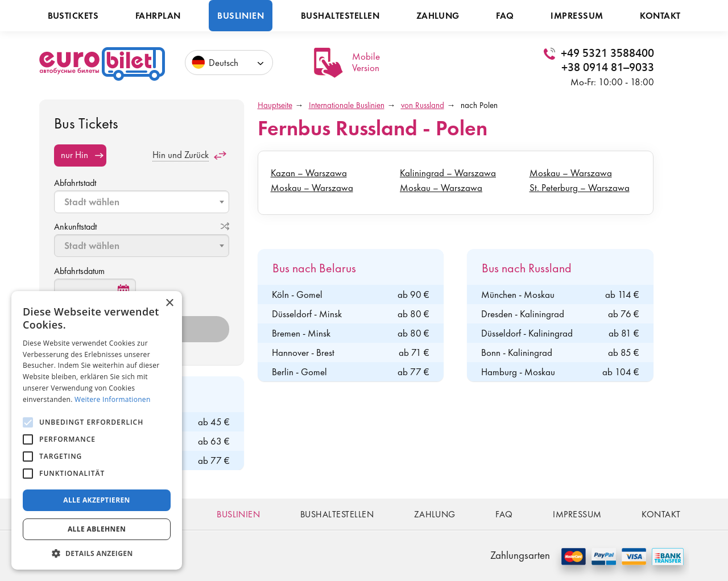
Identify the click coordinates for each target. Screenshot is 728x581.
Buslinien (241, 16)
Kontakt (660, 16)
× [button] (169, 303)
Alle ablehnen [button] (97, 529)
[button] (97, 553)
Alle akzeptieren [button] (97, 500)
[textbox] (143, 202)
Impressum (577, 16)
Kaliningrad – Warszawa (448, 173)
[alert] (97, 430)
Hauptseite (275, 105)
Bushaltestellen (340, 16)
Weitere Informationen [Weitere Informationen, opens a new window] (113, 399)
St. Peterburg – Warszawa (580, 188)
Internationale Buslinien (347, 105)
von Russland (423, 105)
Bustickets (73, 16)
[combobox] (142, 202)
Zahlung (438, 16)
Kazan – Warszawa (309, 173)
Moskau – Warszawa (312, 188)
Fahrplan (158, 16)
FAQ (505, 16)
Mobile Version (366, 62)
